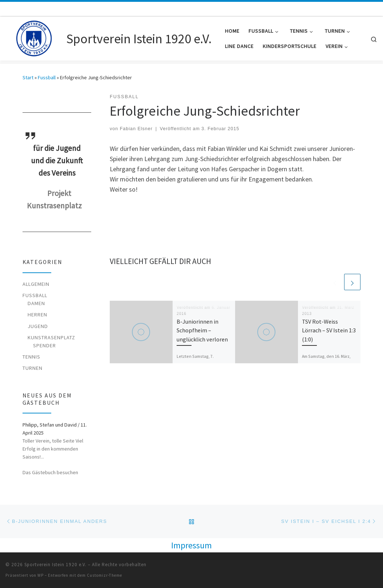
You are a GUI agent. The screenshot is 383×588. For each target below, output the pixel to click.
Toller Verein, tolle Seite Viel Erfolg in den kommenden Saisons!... (53, 449)
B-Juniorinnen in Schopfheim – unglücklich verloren (202, 330)
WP (41, 575)
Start (28, 77)
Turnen (33, 368)
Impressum (191, 545)
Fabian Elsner (136, 129)
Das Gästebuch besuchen (50, 472)
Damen (36, 303)
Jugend (38, 326)
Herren (37, 315)
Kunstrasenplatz (51, 337)
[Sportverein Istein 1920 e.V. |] (35, 37)
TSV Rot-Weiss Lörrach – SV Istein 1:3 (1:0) (329, 330)
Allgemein (36, 284)
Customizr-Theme (104, 575)
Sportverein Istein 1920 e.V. (55, 565)
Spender (45, 345)
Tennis (31, 357)
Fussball (47, 77)
